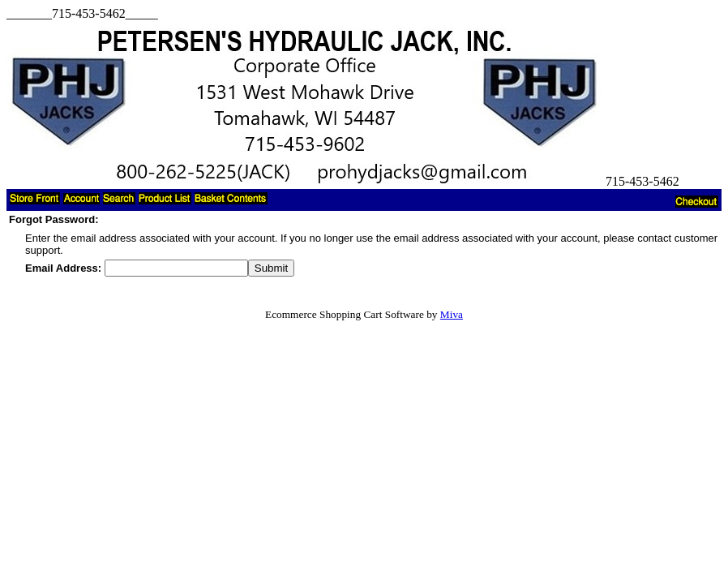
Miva (452, 314)
